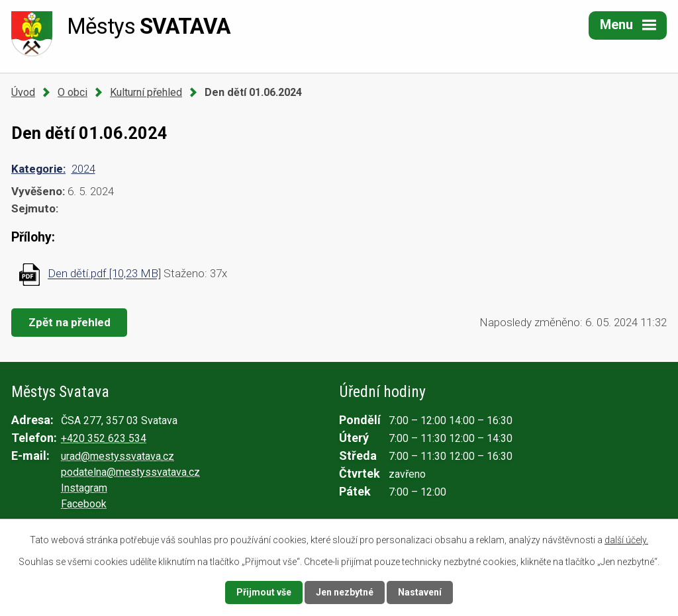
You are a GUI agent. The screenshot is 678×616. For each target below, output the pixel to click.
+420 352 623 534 (104, 438)
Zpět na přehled (70, 322)
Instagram (84, 488)
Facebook (84, 504)
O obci (73, 92)
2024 (83, 169)
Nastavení (420, 592)
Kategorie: (38, 169)
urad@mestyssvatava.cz (118, 456)
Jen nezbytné (345, 592)
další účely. (626, 540)
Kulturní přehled (146, 92)
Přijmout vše (264, 592)
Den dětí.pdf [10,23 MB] (104, 274)
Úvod (23, 92)
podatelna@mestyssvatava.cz (130, 472)
